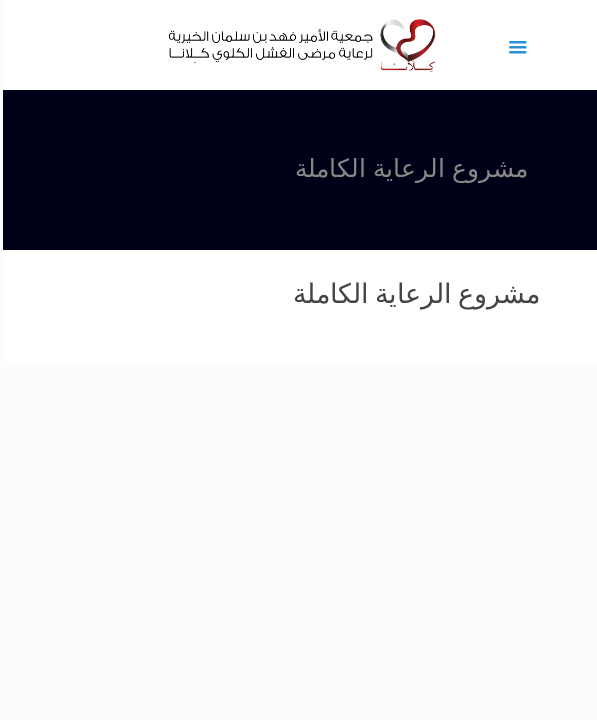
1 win (595, 0)
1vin (592, 0)
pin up (590, 0)
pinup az (585, 0)
